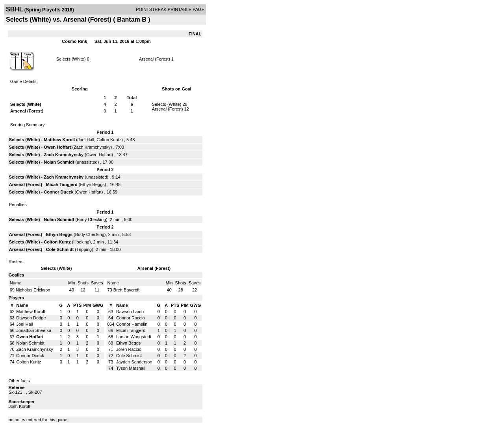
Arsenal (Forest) (155, 59)
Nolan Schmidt (59, 162)
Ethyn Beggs (92, 184)
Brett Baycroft (127, 290)
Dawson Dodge (31, 318)
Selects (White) (71, 59)
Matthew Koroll (59, 140)
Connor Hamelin (132, 324)
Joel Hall (86, 140)
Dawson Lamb (130, 312)
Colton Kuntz (109, 140)
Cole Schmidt (60, 249)
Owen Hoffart (57, 147)
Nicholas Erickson (33, 290)
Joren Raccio (129, 349)
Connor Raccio (131, 318)
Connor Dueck (58, 192)
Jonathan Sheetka (34, 330)
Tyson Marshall (131, 368)
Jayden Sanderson (134, 362)
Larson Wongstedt (134, 337)
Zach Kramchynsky (92, 147)
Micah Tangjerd (62, 184)
